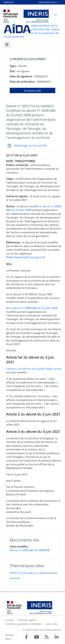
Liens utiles (52, 624)
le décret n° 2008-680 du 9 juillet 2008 (34, 308)
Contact (10, 620)
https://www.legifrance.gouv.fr (25, 257)
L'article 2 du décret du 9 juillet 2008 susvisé (34, 369)
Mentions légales (27, 620)
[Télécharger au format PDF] (27, 146)
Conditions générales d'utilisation (23, 624)
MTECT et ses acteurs (23, 573)
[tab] (7, 45)
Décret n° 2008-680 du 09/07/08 (30, 550)
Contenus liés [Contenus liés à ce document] (33, 90)
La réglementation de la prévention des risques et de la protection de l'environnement (32, 25)
